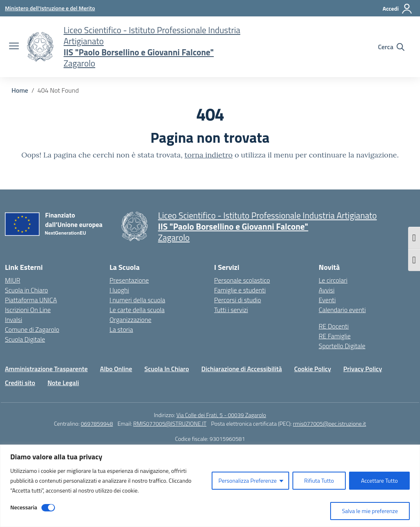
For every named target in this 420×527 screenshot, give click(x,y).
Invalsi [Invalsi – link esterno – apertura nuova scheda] (14, 319)
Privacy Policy (363, 369)
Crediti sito (20, 383)
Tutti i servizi (231, 310)
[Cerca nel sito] (391, 47)
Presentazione (129, 280)
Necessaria (24, 507)
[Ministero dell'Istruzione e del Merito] (50, 8)
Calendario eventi (342, 310)
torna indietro (209, 155)
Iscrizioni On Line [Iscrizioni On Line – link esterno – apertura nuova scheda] (28, 310)
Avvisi (327, 290)
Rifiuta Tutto (319, 480)
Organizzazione (130, 319)
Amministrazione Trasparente (46, 369)
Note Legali (63, 383)
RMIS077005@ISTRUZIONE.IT (170, 423)
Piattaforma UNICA (31, 300)
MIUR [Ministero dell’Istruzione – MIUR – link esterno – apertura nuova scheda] (13, 280)
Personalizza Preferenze (247, 480)
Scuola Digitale (25, 339)
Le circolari (333, 280)
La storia (121, 329)
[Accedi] (398, 9)
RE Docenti (334, 326)
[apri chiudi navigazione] (14, 47)
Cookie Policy (313, 369)
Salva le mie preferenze (370, 511)
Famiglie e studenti (240, 290)
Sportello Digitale (342, 346)
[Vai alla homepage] (40, 47)
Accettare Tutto (379, 480)
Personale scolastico (242, 280)
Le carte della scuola (137, 310)
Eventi (327, 300)
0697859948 (97, 423)
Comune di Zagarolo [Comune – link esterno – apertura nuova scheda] (32, 329)
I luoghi (119, 290)
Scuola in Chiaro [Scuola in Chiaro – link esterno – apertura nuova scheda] (26, 290)
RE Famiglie (335, 336)
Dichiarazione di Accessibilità (242, 369)
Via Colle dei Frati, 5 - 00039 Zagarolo (221, 415)
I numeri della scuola (137, 300)
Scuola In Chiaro (167, 369)
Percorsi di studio (237, 300)
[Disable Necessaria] (48, 508)
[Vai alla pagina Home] (20, 90)
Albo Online (116, 369)
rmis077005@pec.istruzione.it (329, 423)
